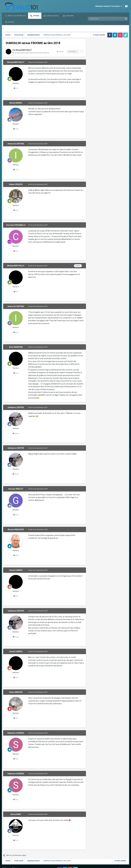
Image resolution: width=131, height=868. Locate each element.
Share (60, 52)
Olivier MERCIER (16, 692)
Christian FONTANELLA (16, 225)
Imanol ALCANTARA (16, 144)
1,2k (16, 555)
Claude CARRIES (16, 570)
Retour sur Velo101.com (17, 16)
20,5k (16, 433)
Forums (36, 16)
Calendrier (70, 16)
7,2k (16, 515)
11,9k (16, 129)
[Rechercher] (100, 19)
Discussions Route (42, 53)
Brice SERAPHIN (16, 347)
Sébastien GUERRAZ (16, 733)
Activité (11, 22)
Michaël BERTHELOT (24, 50)
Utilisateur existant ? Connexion (108, 6)
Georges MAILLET (16, 489)
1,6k (16, 210)
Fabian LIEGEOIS (16, 184)
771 (16, 88)
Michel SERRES (16, 103)
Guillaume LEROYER (16, 407)
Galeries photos (52, 16)
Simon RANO (16, 814)
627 (16, 251)
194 (16, 718)
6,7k (16, 840)
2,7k (16, 170)
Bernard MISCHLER (16, 530)
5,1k (16, 596)
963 (16, 759)
